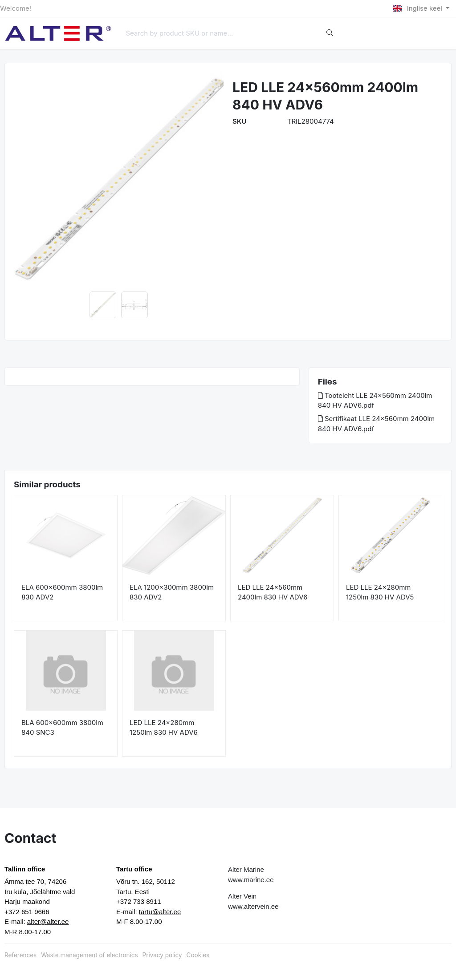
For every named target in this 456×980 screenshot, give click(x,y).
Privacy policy (162, 955)
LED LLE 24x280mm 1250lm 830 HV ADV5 (380, 592)
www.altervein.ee (253, 906)
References (20, 955)
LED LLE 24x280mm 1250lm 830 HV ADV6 (164, 728)
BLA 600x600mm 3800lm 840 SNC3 (62, 728)
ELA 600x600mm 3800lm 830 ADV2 (62, 592)
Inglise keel (418, 8)
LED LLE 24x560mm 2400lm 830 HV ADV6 (273, 592)
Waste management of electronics (89, 955)
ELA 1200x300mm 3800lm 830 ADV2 (172, 592)
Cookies (198, 955)
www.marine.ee (251, 880)
